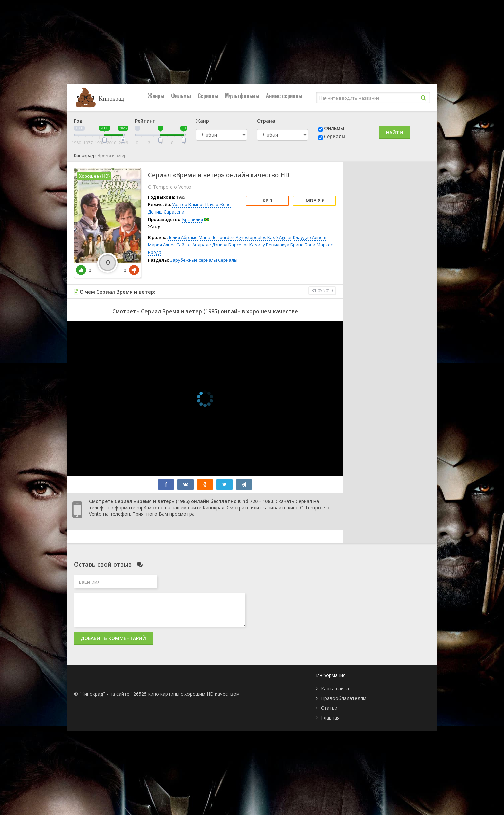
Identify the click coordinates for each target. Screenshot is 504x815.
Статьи (329, 708)
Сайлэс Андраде (194, 245)
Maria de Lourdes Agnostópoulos (233, 237)
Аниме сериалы (284, 96)
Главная (330, 718)
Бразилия (193, 219)
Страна (266, 121)
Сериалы (208, 96)
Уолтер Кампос (188, 204)
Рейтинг (145, 121)
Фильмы (181, 96)
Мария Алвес (162, 245)
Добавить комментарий (113, 638)
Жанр (202, 121)
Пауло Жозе (218, 204)
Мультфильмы (242, 96)
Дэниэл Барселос (230, 245)
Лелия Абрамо (182, 237)
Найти (395, 133)
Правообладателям (344, 698)
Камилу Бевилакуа (269, 245)
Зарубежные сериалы (194, 260)
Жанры (156, 96)
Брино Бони (303, 245)
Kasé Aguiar (280, 237)
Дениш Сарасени (166, 212)
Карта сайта (335, 688)
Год (78, 121)
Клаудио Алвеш (310, 237)
